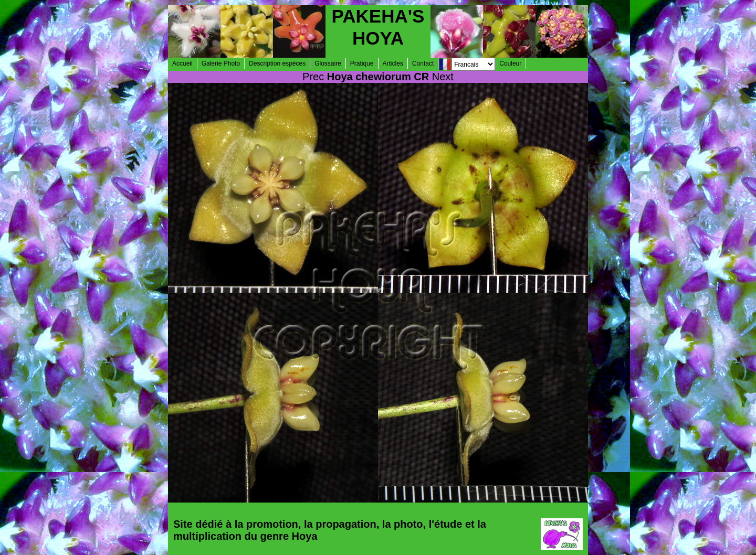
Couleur (510, 63)
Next (443, 77)
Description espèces (277, 63)
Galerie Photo (221, 63)
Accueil (182, 63)
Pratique (362, 63)
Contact (423, 63)
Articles (393, 63)
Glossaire (328, 63)
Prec (313, 77)
